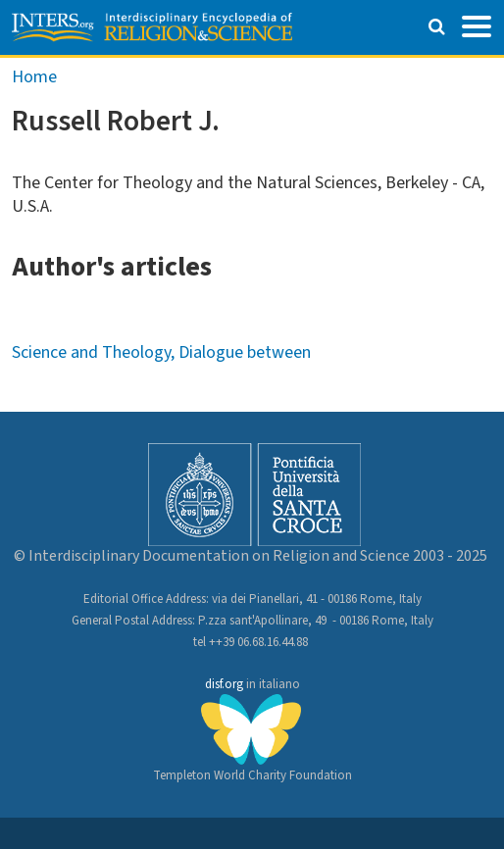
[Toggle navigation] (477, 25)
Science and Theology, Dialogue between (161, 352)
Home (34, 77)
